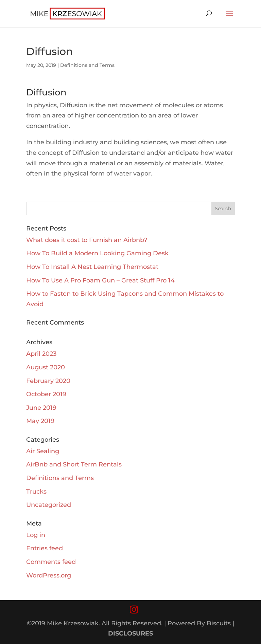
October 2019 (46, 394)
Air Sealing (43, 451)
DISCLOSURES (130, 633)
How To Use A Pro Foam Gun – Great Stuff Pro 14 (100, 280)
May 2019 (40, 421)
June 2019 (41, 408)
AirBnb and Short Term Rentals (74, 464)
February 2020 (48, 381)
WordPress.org (49, 575)
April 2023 (41, 354)
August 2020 (46, 367)
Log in (36, 535)
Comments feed (51, 562)
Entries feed (45, 548)
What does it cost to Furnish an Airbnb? (87, 240)
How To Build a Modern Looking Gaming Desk (97, 253)
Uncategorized (49, 505)
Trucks (36, 492)
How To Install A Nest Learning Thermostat (92, 267)
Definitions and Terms (87, 65)
